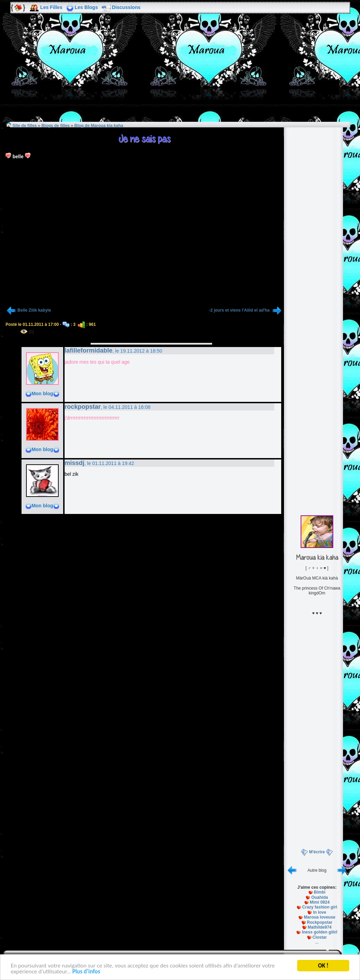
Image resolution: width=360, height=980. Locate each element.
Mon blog (42, 394)
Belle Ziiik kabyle (34, 310)
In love (320, 912)
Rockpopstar (320, 922)
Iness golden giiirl (320, 932)
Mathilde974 (320, 927)
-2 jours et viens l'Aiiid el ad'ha (240, 310)
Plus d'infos (86, 972)
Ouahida (320, 897)
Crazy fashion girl (320, 907)
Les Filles (51, 7)
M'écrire (317, 852)
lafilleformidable (89, 350)
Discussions (126, 7)
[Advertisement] (180, 73)
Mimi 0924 (320, 902)
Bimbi (320, 892)
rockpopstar (83, 407)
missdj (74, 463)
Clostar (320, 937)
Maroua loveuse (320, 917)
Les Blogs (86, 7)
